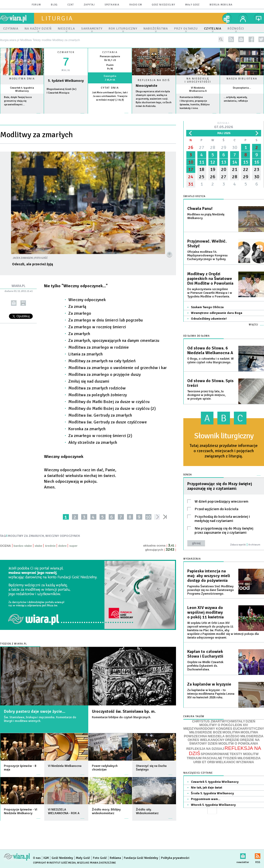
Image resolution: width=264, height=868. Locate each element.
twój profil (243, 18)
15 (246, 162)
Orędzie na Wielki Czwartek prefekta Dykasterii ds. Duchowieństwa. (205, 666)
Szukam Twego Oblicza (207, 307)
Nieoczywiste (147, 86)
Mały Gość (192, 5)
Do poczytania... (242, 88)
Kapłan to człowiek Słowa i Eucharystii (205, 654)
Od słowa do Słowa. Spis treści (210, 383)
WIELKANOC (226, 762)
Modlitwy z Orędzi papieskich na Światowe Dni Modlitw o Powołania (210, 279)
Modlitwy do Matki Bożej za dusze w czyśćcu (109, 402)
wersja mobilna (221, 5)
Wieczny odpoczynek (87, 300)
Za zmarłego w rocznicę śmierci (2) (100, 436)
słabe (38, 546)
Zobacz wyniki (238, 545)
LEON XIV (240, 725)
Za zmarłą (77, 307)
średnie (50, 546)
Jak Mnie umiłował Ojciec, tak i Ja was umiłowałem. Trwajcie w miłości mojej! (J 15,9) (110, 96)
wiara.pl (17, 18)
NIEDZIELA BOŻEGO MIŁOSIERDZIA (236, 736)
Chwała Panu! (200, 209)
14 (235, 162)
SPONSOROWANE (215, 754)
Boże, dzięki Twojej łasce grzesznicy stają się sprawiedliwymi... (18, 101)
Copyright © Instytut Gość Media (54, 863)
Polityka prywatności (175, 858)
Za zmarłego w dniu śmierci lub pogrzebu (106, 320)
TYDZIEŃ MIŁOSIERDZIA (242, 758)
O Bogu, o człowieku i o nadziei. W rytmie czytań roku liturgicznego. (210, 361)
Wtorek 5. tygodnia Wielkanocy (213, 805)
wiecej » (66, 116)
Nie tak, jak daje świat (207, 788)
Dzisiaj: (224, 126)
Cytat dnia (110, 88)
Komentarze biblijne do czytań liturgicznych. (122, 717)
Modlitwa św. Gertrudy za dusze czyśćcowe (108, 422)
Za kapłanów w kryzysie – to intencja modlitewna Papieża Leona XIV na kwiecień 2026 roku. (211, 694)
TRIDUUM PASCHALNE (205, 758)
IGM (46, 858)
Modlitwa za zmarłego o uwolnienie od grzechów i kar (118, 368)
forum (36, 5)
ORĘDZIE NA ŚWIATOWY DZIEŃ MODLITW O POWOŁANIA (224, 742)
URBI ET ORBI (204, 762)
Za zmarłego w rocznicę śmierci (97, 327)
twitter (261, 39)
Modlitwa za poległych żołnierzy (98, 395)
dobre (62, 546)
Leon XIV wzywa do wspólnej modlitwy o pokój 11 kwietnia (205, 612)
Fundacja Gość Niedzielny (141, 858)
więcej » (22, 116)
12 (213, 162)
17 (191, 169)
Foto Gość (100, 858)
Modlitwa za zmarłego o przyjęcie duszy (104, 375)
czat (71, 5)
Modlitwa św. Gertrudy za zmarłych (100, 415)
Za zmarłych (79, 334)
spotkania (112, 5)
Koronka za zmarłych (87, 429)
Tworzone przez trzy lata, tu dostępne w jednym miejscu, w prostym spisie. (206, 395)
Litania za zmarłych (86, 354)
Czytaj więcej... (154, 116)
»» (166, 517)
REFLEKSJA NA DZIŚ (225, 751)
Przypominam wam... (206, 799)
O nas (37, 858)
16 (257, 162)
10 (148, 517)
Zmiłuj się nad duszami (89, 381)
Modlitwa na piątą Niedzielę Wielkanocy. (206, 216)
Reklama (115, 858)
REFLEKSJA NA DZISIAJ (205, 749)
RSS (258, 855)
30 (235, 147)
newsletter (241, 39)
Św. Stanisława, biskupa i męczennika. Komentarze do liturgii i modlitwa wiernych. (40, 719)
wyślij (14, 303)
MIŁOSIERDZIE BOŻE (205, 732)
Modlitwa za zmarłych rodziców (97, 388)
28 (213, 147)
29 (224, 147)
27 (202, 147)
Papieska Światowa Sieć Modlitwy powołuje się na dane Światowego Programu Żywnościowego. (211, 590)
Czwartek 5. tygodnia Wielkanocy (22, 89)
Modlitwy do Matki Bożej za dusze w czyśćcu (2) (112, 409)
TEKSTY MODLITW (244, 754)
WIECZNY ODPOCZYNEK (63, 536)
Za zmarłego (80, 313)
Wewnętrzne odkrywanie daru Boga (217, 313)
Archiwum (254, 545)
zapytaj (89, 5)
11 (202, 162)
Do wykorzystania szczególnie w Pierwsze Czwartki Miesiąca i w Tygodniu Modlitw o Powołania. (210, 293)
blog (54, 5)
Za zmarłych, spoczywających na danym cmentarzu (114, 341)
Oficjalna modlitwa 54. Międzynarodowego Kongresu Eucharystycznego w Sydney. (207, 255)
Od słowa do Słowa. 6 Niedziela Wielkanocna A (210, 350)
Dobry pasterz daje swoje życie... (35, 711)
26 (191, 147)
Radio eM (136, 5)
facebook (251, 39)
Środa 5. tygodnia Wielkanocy (212, 793)
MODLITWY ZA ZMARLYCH (26, 536)
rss (231, 39)
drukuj (23, 303)
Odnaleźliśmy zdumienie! (209, 319)
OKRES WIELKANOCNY (206, 740)
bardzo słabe (23, 546)
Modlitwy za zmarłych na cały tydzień (102, 361)
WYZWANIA (245, 762)
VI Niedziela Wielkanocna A (198, 89)
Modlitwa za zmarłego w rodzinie (99, 347)
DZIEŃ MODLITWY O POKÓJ (227, 723)
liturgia (57, 18)
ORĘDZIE (232, 740)
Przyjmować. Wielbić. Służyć (207, 244)
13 (224, 162)
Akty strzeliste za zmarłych (93, 442)
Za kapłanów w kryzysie (209, 684)
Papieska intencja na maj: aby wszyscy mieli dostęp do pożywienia (209, 576)
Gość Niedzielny (164, 5)
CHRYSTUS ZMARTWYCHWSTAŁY (218, 721)
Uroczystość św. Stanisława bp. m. (124, 711)
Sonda (188, 475)
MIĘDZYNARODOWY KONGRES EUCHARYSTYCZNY (224, 729)
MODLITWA (231, 732)
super (73, 546)
